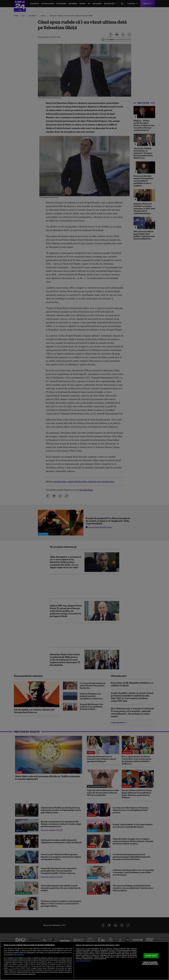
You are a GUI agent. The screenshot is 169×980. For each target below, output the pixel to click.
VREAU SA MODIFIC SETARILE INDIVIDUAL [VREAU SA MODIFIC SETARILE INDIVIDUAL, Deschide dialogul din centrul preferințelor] (150, 963)
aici (10, 968)
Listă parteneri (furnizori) (83, 961)
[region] (84, 961)
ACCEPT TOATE (151, 956)
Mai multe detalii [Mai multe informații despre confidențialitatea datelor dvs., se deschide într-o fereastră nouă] (19, 955)
